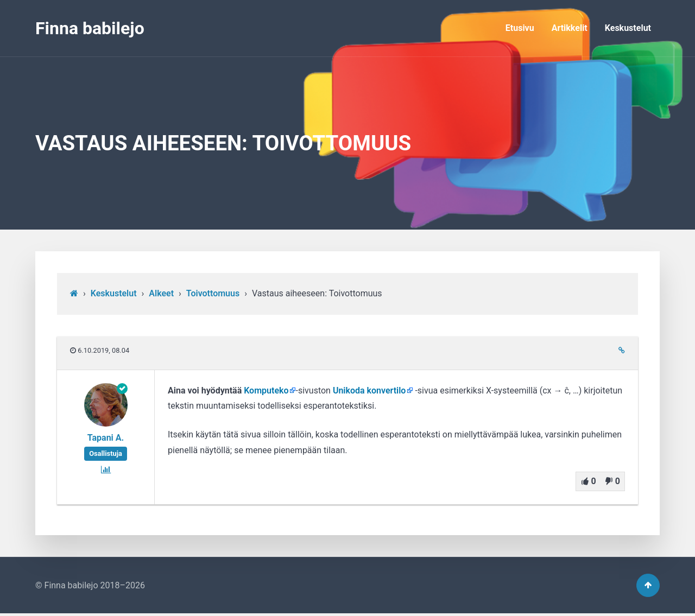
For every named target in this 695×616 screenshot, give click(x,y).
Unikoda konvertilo (369, 390)
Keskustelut (628, 28)
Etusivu (520, 28)
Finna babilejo (90, 28)
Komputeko (266, 390)
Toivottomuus (213, 293)
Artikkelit (570, 28)
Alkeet (161, 293)
